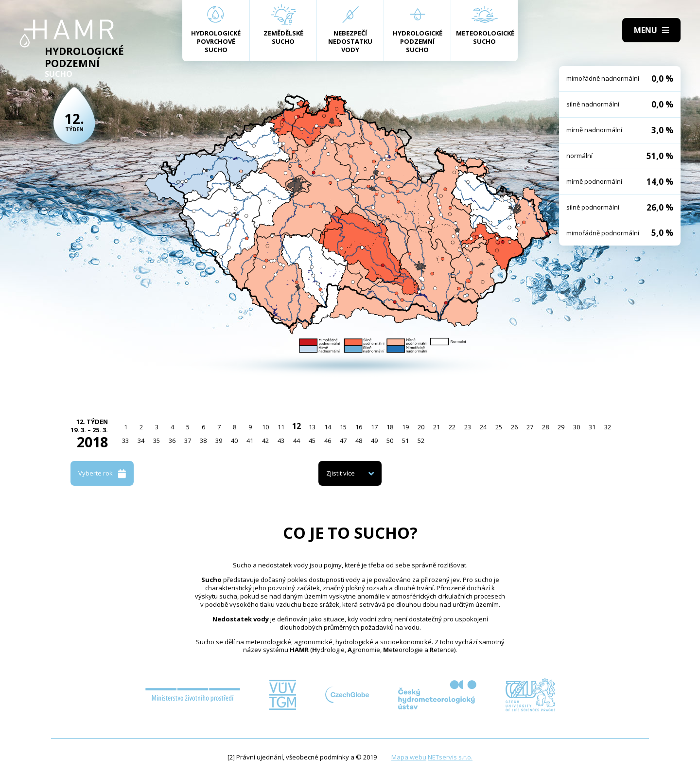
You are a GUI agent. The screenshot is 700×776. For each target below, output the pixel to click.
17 (374, 427)
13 (312, 427)
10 (265, 427)
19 (405, 427)
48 (359, 441)
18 (390, 427)
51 (405, 441)
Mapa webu (409, 757)
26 (514, 427)
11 (281, 427)
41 (250, 441)
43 (281, 441)
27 (530, 427)
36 (172, 441)
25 (499, 427)
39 (219, 441)
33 (125, 441)
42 (265, 441)
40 (234, 441)
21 (437, 427)
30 (577, 427)
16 (359, 427)
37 (188, 441)
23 (468, 427)
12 (297, 426)
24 (483, 427)
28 (545, 427)
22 (452, 427)
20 (421, 427)
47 (343, 441)
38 (203, 441)
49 (374, 441)
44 (297, 441)
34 (141, 441)
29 (561, 427)
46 (328, 441)
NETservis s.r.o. (450, 757)
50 (390, 441)
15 (343, 427)
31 (592, 427)
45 (312, 441)
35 (157, 441)
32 (608, 427)
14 (328, 427)
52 (421, 441)
